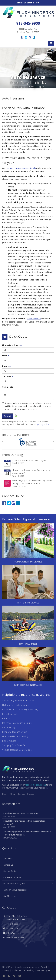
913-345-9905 (12, 929)
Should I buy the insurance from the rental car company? (28, 473)
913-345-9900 (12, 924)
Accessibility (29, 970)
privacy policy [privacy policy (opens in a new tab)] (43, 424)
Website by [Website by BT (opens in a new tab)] (44, 970)
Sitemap (31, 794)
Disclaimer (16, 970)
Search (44, 967)
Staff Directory (28, 896)
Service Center (28, 871)
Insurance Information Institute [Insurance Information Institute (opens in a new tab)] (17, 723)
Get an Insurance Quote (28, 884)
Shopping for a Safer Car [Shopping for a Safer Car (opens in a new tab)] (14, 745)
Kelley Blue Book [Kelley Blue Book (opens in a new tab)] (10, 714)
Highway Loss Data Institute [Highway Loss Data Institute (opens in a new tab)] (15, 705)
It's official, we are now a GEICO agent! (28, 463)
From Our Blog (13, 455)
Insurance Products (28, 877)
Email (6, 356)
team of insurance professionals (21, 168)
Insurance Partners (16, 435)
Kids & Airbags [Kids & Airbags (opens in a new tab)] (9, 741)
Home (5, 794)
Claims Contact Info (28, 3)
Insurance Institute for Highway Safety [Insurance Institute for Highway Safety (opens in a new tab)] (20, 709)
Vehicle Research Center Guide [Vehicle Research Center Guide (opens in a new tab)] (17, 750)
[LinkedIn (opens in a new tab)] (34, 37)
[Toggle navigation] (51, 43)
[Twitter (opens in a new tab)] (26, 37)
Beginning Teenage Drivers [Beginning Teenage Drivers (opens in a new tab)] (15, 732)
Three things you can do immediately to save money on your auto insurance (28, 483)
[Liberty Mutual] (28, 442)
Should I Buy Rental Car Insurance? (19, 700)
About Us (28, 859)
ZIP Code (8, 377)
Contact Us (28, 865)
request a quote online (35, 785)
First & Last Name (12, 345)
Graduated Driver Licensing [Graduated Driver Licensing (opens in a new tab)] (15, 736)
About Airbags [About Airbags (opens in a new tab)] (9, 727)
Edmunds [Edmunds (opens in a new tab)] (7, 718)
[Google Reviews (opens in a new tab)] (30, 37)
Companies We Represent (28, 890)
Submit (8, 416)
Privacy (6, 970)
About (13, 794)
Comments (8, 387)
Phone (6, 366)
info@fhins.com (14, 933)
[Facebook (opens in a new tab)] (22, 37)
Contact (21, 794)
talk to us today (34, 319)
